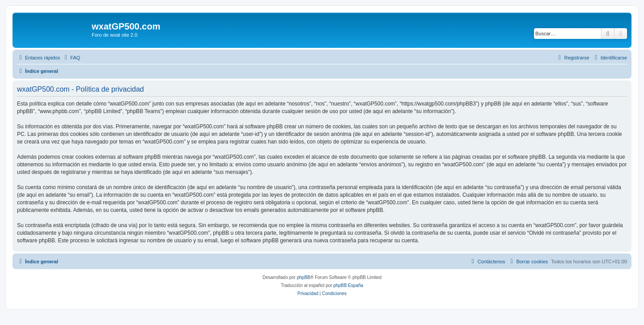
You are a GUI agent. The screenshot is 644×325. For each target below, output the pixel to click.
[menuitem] (71, 58)
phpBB (304, 277)
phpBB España (348, 285)
